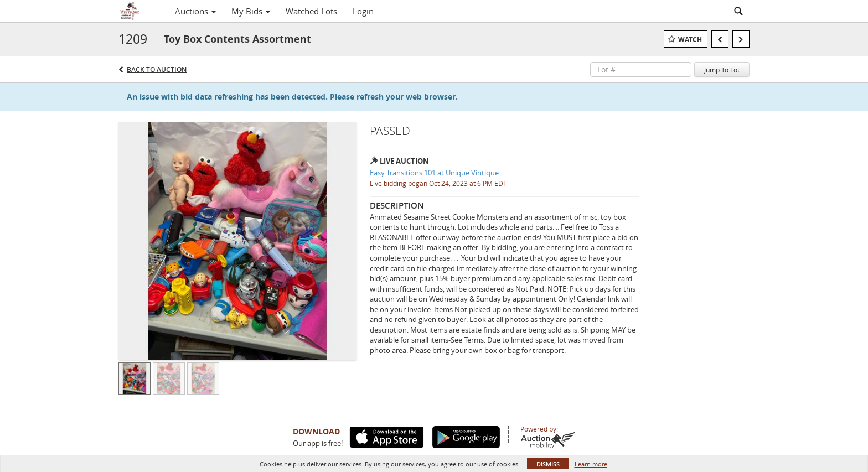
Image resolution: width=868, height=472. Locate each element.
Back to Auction (157, 69)
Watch (690, 40)
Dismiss (548, 464)
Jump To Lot (722, 70)
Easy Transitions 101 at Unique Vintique (434, 173)
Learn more (591, 464)
